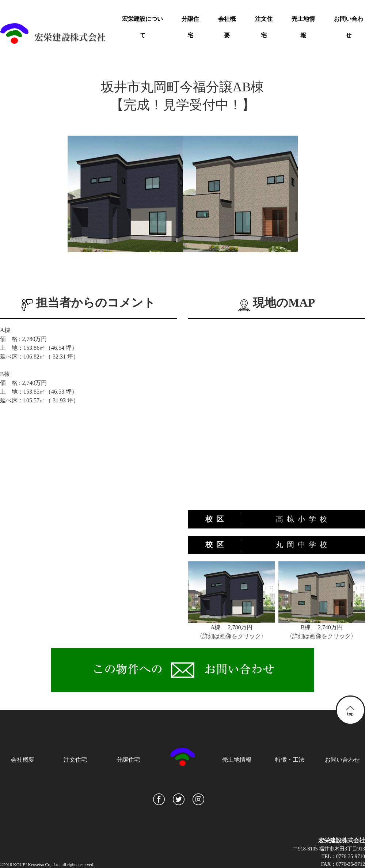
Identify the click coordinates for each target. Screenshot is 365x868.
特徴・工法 (290, 760)
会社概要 (227, 27)
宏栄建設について (142, 27)
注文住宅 (264, 27)
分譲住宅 (190, 27)
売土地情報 (303, 27)
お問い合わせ (349, 27)
